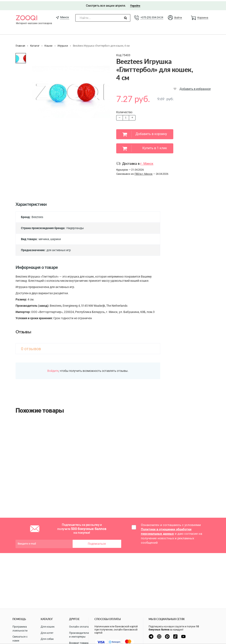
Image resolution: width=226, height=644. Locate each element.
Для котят (47, 633)
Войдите (53, 370)
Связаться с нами (20, 639)
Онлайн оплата (79, 627)
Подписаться (97, 542)
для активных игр (59, 249)
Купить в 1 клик (145, 147)
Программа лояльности (20, 629)
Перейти (135, 4)
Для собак (47, 639)
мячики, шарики (50, 238)
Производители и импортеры (79, 635)
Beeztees (37, 216)
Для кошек (48, 627)
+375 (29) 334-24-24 (152, 16)
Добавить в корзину (145, 133)
